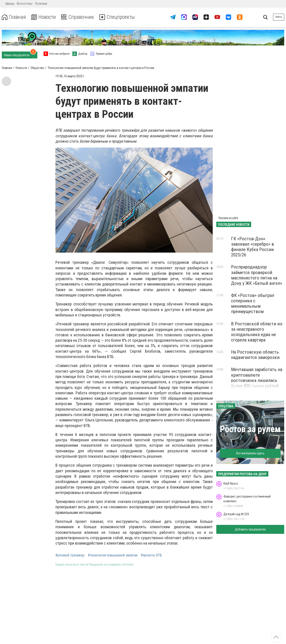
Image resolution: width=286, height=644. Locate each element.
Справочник (79, 17)
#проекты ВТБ (151, 555)
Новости (44, 17)
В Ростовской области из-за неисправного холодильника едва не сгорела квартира (257, 332)
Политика (41, 4)
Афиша (10, 4)
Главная (14, 17)
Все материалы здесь (250, 453)
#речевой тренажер (70, 555)
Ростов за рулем (250, 429)
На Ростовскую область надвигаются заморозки (255, 355)
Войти (279, 17)
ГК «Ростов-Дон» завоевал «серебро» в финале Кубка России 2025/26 (252, 247)
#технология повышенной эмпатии (113, 555)
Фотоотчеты (25, 4)
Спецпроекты (119, 17)
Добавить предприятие (250, 529)
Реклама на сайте (228, 218)
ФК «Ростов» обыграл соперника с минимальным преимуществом (253, 303)
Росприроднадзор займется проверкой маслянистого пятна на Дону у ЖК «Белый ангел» (257, 275)
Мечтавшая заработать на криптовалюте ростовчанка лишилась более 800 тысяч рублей (257, 378)
